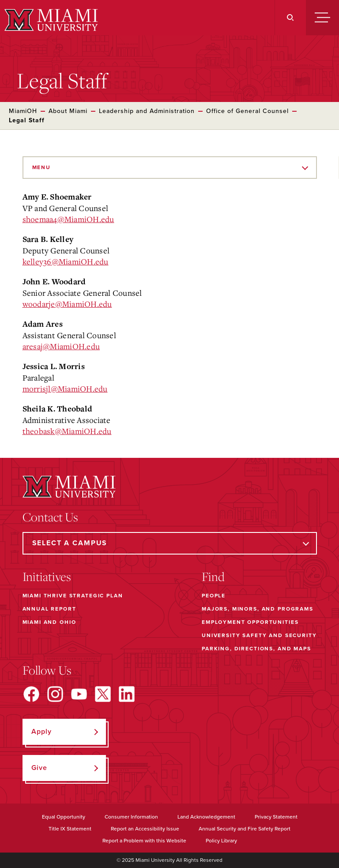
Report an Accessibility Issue (145, 829)
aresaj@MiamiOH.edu (61, 346)
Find (213, 577)
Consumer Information (131, 817)
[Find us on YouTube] (79, 694)
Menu (41, 167)
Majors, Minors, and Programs (258, 609)
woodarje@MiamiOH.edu (67, 304)
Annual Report (49, 609)
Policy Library (221, 841)
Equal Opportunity (64, 817)
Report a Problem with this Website (144, 841)
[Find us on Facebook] (31, 694)
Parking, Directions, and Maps (256, 649)
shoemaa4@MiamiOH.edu (68, 219)
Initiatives (47, 577)
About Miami (68, 111)
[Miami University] (50, 20)
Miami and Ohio (49, 622)
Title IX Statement (70, 829)
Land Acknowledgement (206, 817)
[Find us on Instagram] (55, 694)
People (214, 596)
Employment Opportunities (250, 622)
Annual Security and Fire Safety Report (245, 829)
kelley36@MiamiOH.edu (66, 261)
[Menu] (322, 18)
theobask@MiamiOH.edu (67, 431)
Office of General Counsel (247, 111)
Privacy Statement (276, 817)
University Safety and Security (259, 635)
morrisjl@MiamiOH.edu (65, 389)
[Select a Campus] (170, 543)
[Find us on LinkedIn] (127, 694)
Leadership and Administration (147, 111)
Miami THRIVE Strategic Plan (73, 596)
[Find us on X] (103, 694)
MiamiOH (23, 111)
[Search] (290, 18)
